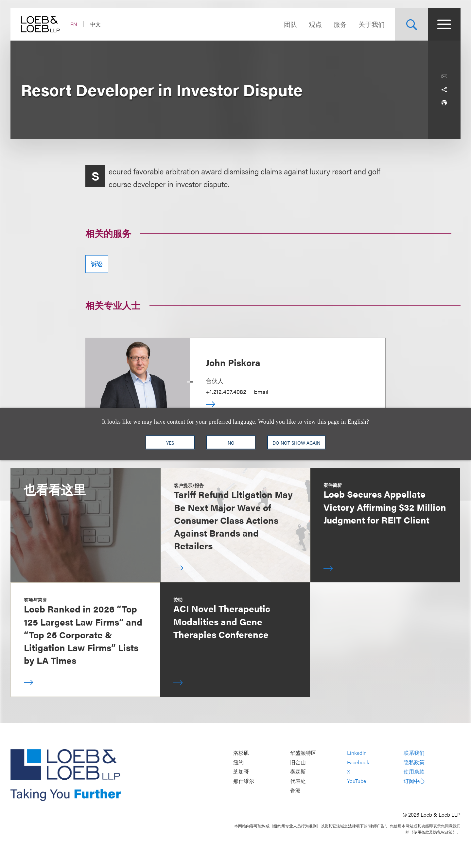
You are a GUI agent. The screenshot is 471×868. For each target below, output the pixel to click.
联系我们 (414, 753)
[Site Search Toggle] (411, 24)
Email (261, 391)
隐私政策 (414, 762)
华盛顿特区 (303, 753)
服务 (340, 24)
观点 (315, 24)
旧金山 (298, 762)
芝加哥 (241, 772)
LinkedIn (357, 753)
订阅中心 (414, 781)
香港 (295, 790)
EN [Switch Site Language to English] (74, 24)
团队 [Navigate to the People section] (290, 24)
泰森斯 (298, 772)
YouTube (357, 781)
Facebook (358, 762)
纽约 (238, 762)
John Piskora (233, 362)
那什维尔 (244, 781)
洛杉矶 (241, 753)
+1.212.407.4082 (226, 391)
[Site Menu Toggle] (444, 24)
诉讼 (97, 264)
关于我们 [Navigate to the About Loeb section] (372, 24)
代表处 (298, 781)
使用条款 (414, 772)
